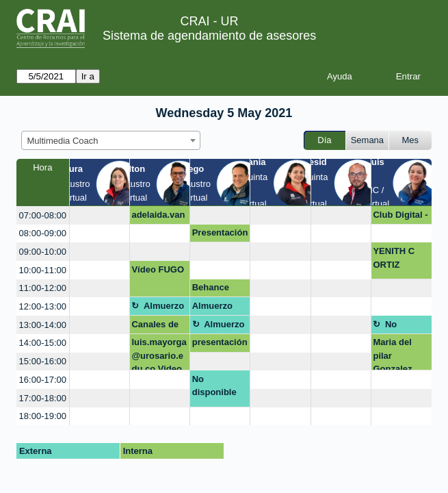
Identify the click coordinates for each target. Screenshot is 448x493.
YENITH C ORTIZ (394, 258)
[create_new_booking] (100, 215)
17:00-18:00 (43, 398)
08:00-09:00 (43, 233)
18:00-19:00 (43, 416)
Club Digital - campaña (400, 217)
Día (324, 140)
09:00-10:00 (43, 252)
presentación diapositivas (220, 344)
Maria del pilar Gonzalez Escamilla (393, 354)
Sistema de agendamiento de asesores (209, 36)
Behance (211, 287)
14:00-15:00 (43, 343)
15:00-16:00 (43, 361)
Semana (367, 140)
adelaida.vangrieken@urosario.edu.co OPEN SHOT (159, 217)
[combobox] (111, 140)
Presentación (220, 232)
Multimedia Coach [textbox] (63, 141)
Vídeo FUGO (158, 269)
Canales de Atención (155, 327)
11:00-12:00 (43, 288)
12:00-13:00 (43, 306)
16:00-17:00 (43, 380)
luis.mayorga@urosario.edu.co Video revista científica (159, 354)
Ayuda (340, 76)
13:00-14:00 (43, 325)
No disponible (407, 327)
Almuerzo (164, 306)
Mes (411, 140)
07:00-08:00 (43, 215)
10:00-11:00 (43, 270)
